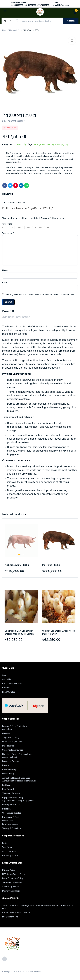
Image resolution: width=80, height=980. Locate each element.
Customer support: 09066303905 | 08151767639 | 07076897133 (30, 4)
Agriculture (7, 729)
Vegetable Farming (11, 738)
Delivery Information (11, 891)
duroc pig (60, 145)
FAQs (5, 843)
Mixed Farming (9, 746)
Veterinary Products (11, 794)
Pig (21, 30)
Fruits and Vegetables (12, 742)
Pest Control (8, 789)
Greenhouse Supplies (12, 813)
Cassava (6, 733)
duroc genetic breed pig (44, 145)
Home (5, 30)
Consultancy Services (12, 684)
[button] (72, 41)
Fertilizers (7, 785)
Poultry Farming (9, 770)
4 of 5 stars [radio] (32, 228)
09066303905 (9, 913)
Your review (8, 233)
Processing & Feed (11, 817)
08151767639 (23, 913)
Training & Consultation (13, 829)
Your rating (8, 224)
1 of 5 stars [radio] (4, 228)
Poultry (6, 766)
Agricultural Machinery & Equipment (18, 801)
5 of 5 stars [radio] (45, 228)
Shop (5, 675)
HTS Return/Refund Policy (14, 874)
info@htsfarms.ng (10, 917)
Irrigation (6, 809)
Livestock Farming (11, 761)
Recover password (11, 856)
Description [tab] (10, 312)
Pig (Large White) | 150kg (17, 565)
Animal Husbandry (10, 757)
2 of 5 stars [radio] (11, 228)
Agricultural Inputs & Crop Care (16, 778)
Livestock (13, 30)
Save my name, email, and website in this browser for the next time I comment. (40, 295)
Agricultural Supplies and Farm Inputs (19, 781)
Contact (6, 688)
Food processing (10, 824)
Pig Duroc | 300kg (51, 565)
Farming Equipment (11, 805)
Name (5, 271)
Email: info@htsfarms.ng (61, 4)
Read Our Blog (9, 692)
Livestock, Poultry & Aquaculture (17, 754)
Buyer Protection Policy (13, 878)
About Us (7, 680)
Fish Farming (8, 774)
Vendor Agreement (11, 887)
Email (5, 283)
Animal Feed (8, 820)
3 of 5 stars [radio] (21, 228)
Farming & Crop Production (14, 726)
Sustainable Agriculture (13, 750)
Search (71, 21)
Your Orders (8, 847)
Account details (9, 852)
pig (66, 145)
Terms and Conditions (12, 883)
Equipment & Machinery (13, 798)
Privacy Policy (9, 870)
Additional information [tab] (16, 317)
